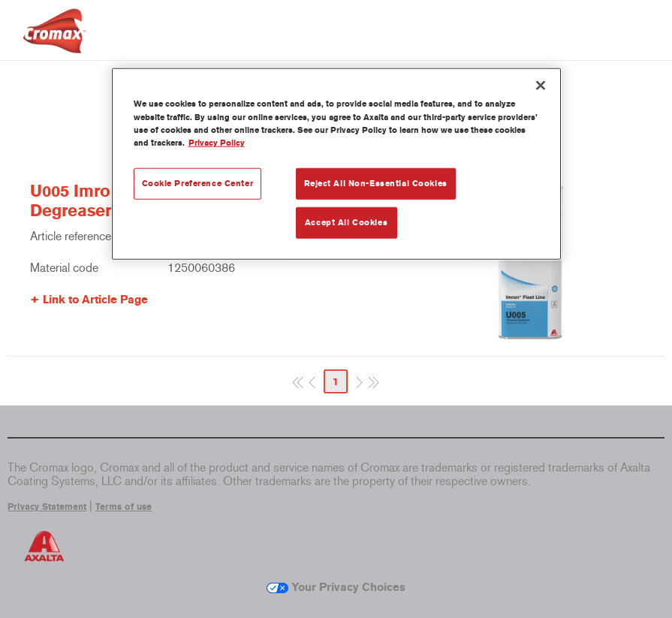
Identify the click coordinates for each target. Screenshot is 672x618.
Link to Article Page (95, 300)
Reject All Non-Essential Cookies (376, 182)
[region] (336, 164)
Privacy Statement (47, 507)
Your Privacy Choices (336, 587)
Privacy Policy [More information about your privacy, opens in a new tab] (217, 142)
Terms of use (124, 507)
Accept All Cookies (346, 222)
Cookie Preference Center (198, 182)
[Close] (541, 86)
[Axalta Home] (54, 42)
